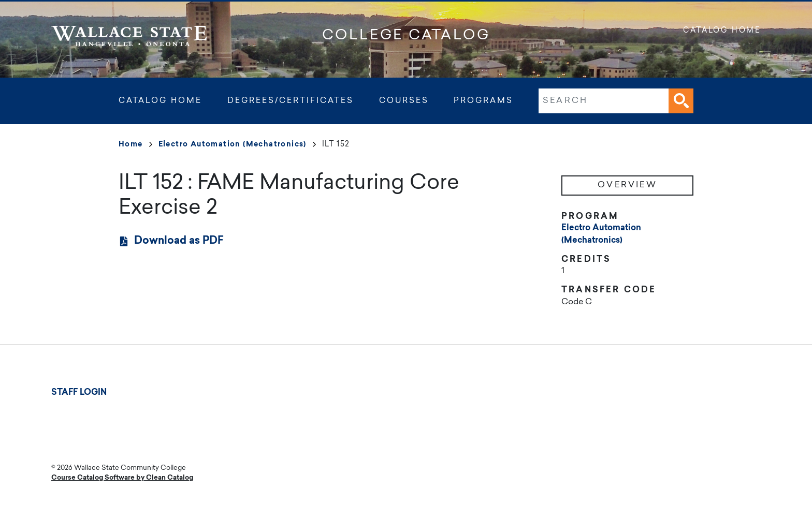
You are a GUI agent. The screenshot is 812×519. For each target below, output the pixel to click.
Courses (404, 101)
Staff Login (79, 393)
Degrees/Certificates (291, 101)
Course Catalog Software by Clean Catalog (122, 478)
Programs (483, 101)
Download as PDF (179, 241)
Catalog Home (722, 31)
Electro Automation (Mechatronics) (237, 145)
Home (135, 145)
